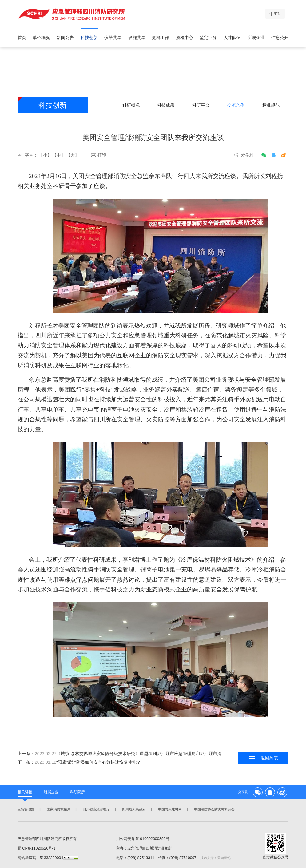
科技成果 (166, 105)
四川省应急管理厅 (96, 809)
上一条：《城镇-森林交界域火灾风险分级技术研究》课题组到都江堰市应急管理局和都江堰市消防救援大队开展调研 (123, 754)
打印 (99, 155)
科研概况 (131, 105)
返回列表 (263, 758)
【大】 (73, 155)
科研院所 (77, 792)
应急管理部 (25, 809)
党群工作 (161, 38)
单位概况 (41, 38)
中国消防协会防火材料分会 (214, 809)
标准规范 (271, 105)
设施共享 (137, 38)
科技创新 (89, 38)
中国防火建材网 (169, 809)
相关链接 (25, 792)
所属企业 (256, 38)
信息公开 (280, 38)
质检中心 (185, 38)
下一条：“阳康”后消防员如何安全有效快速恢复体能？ (79, 762)
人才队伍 (232, 38)
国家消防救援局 (58, 809)
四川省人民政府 (133, 809)
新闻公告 (65, 38)
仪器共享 (113, 38)
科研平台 (201, 105)
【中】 (59, 155)
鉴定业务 (208, 38)
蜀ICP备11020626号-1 (36, 848)
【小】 (45, 155)
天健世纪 (224, 858)
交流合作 (236, 105)
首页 (22, 38)
